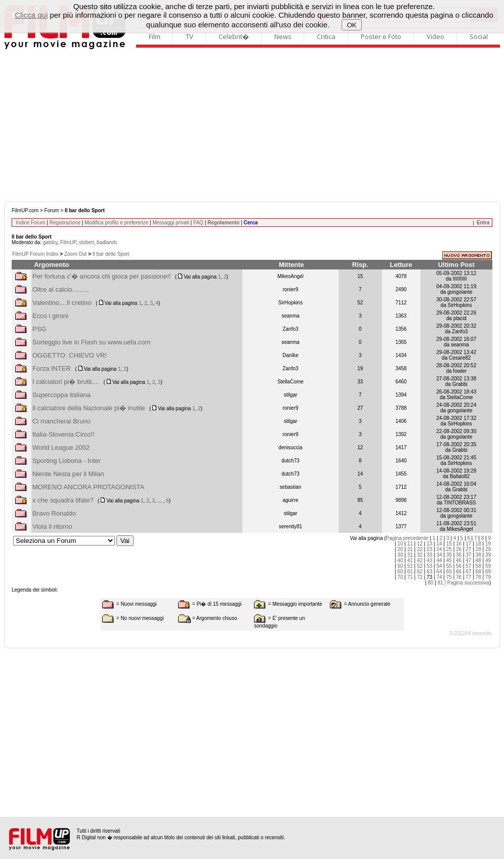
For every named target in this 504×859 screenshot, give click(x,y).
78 (478, 577)
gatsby (50, 242)
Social (479, 36)
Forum (52, 210)
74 (439, 577)
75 (449, 577)
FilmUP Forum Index (35, 254)
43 (429, 560)
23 (429, 549)
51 (410, 566)
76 (459, 577)
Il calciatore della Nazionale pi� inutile (89, 408)
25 (449, 549)
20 (400, 549)
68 (478, 572)
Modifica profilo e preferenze (116, 223)
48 (478, 560)
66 (459, 572)
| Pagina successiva (467, 583)
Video (435, 36)
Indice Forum (30, 223)
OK (352, 25)
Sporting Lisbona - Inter (67, 461)
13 (429, 544)
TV (190, 36)
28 (478, 549)
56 (459, 566)
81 (440, 583)
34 (439, 555)
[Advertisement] (252, 126)
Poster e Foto (381, 36)
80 (430, 583)
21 (410, 549)
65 (449, 572)
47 (468, 560)
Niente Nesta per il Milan (68, 474)
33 (429, 555)
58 (478, 566)
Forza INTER (52, 368)
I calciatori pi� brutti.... (66, 382)
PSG (39, 329)
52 (420, 566)
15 (449, 544)
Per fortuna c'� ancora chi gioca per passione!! (101, 276)
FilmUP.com (25, 210)
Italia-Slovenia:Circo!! (64, 434)
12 (420, 544)
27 (468, 549)
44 (439, 560)
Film (155, 36)
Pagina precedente (407, 538)
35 (449, 555)
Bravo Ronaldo (54, 513)
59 (488, 566)
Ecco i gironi (50, 316)
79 (488, 577)
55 (449, 566)
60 (400, 572)
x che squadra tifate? (63, 500)
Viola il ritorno (52, 526)
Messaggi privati (171, 223)
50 (400, 566)
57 (468, 566)
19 (488, 544)
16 (459, 544)
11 (410, 544)
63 (429, 572)
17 (468, 544)
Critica (326, 36)
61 (410, 572)
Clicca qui (31, 15)
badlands (107, 242)
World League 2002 (61, 447)
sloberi (86, 242)
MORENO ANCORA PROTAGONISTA (88, 487)
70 (400, 577)
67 (468, 572)
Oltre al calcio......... (60, 289)
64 (439, 572)
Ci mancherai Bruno (61, 421)
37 (468, 555)
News (283, 36)
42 (420, 560)
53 (429, 566)
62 (420, 572)
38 (478, 555)
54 (439, 566)
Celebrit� (234, 36)
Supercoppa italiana (61, 395)
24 (439, 549)
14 (439, 544)
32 (420, 555)
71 (410, 577)
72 (420, 577)
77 (468, 577)
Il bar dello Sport (111, 254)
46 (459, 560)
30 (400, 555)
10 (400, 544)
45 (449, 560)
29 (488, 549)
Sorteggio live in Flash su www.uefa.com (91, 342)
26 (459, 549)
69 (488, 572)
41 (410, 560)
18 (478, 544)
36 (459, 555)
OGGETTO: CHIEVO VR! (70, 355)
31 (410, 555)
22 (420, 549)
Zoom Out (75, 254)
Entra (483, 223)
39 (488, 555)
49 (488, 560)
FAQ (198, 223)
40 (400, 560)
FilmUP (68, 242)
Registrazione (65, 223)
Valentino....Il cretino (62, 303)
